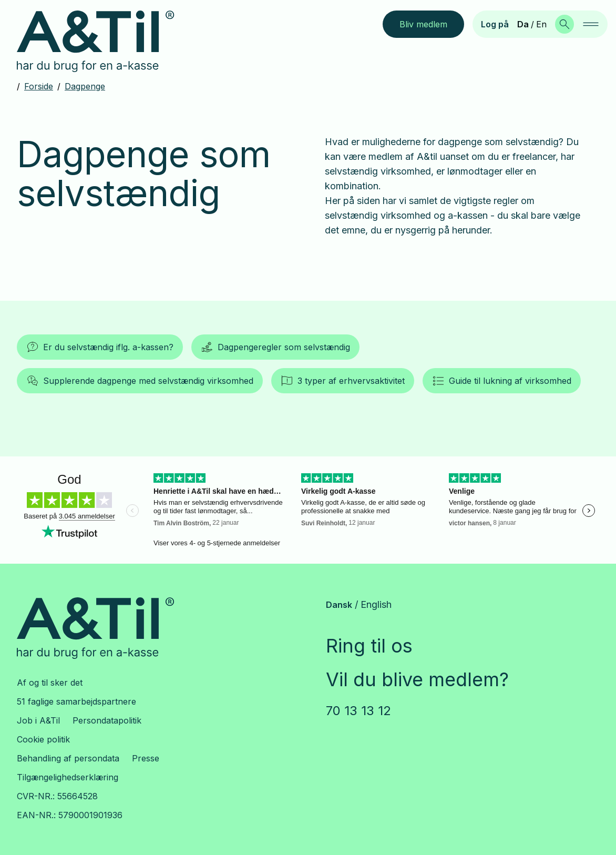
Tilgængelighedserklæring (68, 777)
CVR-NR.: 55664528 (57, 796)
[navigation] (591, 24)
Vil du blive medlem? (417, 679)
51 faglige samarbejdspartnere (76, 701)
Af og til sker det (50, 683)
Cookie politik (43, 739)
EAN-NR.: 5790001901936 (70, 815)
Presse (146, 758)
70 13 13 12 (358, 711)
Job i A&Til (38, 720)
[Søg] (564, 24)
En (541, 24)
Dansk (339, 605)
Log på (495, 24)
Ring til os (369, 646)
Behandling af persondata (68, 758)
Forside (39, 86)
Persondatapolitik (107, 720)
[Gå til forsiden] (104, 42)
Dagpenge (85, 86)
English (376, 604)
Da (523, 24)
